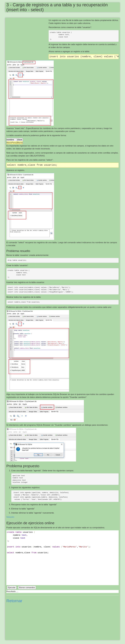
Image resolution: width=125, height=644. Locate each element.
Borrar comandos (27, 588)
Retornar (14, 601)
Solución (10, 517)
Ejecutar (12, 588)
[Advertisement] (27, 37)
